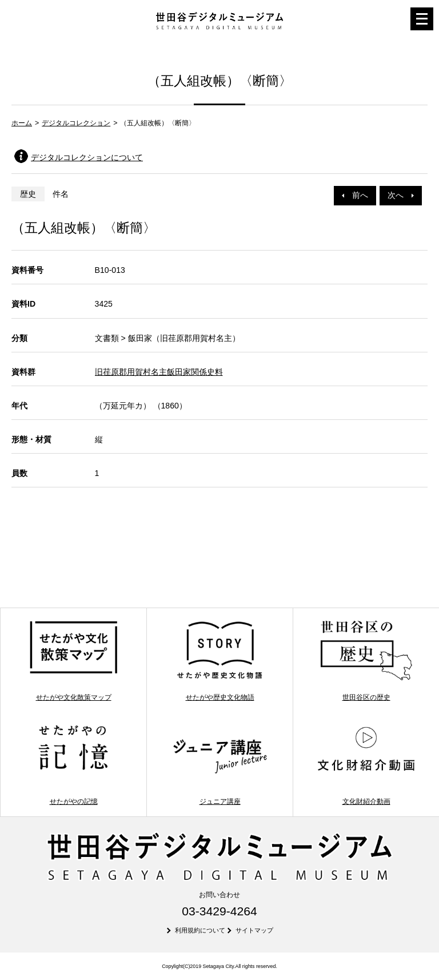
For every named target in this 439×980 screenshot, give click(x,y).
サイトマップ (254, 930)
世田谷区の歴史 (366, 660)
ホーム (22, 123)
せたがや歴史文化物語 (220, 660)
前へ (355, 195)
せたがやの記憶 (73, 764)
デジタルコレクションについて (87, 157)
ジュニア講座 (220, 764)
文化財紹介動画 (366, 764)
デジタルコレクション (76, 123)
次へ (401, 195)
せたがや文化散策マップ (73, 660)
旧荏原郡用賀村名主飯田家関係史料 (159, 372)
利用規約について (200, 930)
